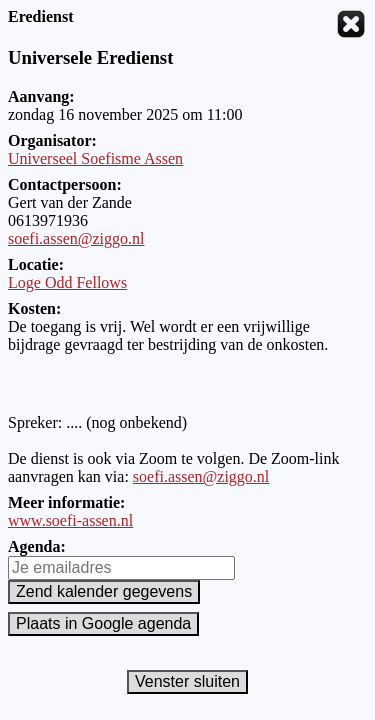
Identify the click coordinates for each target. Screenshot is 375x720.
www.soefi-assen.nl (70, 520)
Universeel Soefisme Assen (95, 158)
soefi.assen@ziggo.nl (76, 238)
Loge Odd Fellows (67, 282)
